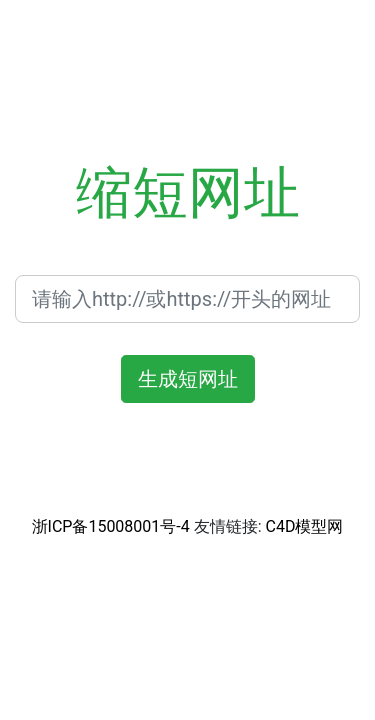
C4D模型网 (305, 526)
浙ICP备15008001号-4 (111, 526)
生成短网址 (188, 379)
